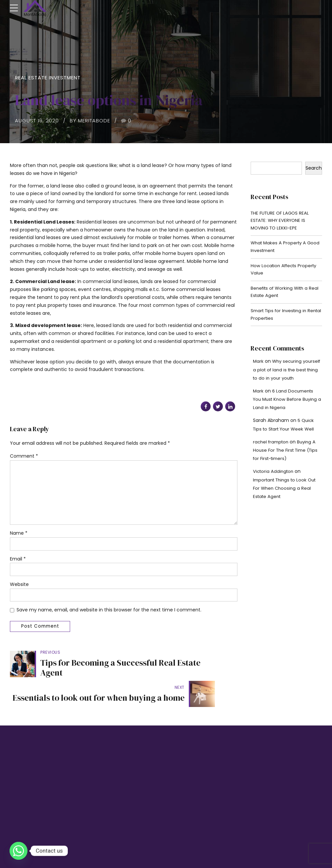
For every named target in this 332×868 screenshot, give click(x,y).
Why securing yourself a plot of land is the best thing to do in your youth (287, 375)
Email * (18, 562)
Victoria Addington (274, 476)
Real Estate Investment (48, 78)
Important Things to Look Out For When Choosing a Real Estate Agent (287, 493)
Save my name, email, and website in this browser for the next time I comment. (109, 613)
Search (314, 168)
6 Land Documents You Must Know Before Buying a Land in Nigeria (287, 404)
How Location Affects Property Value (286, 272)
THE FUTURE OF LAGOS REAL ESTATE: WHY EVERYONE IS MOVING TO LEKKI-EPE (281, 222)
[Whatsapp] (19, 851)
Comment (24, 456)
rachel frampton (272, 447)
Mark (258, 366)
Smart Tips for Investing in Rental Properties (281, 319)
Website (19, 588)
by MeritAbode (90, 121)
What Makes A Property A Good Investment (280, 249)
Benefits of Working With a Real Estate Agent (281, 296)
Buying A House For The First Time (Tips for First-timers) (286, 455)
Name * (19, 536)
